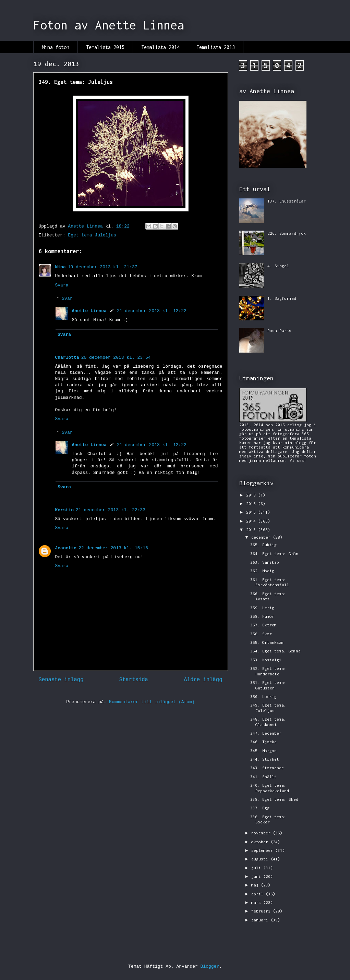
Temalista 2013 (216, 47)
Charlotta (67, 358)
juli (257, 868)
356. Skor (261, 634)
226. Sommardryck (287, 233)
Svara (62, 285)
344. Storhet (265, 759)
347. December (266, 733)
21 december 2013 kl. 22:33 (111, 510)
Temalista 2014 (160, 47)
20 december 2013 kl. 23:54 (116, 358)
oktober (261, 842)
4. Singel (278, 266)
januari (261, 920)
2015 (252, 512)
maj (256, 885)
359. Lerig (262, 608)
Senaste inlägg (61, 680)
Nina (61, 267)
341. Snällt (263, 777)
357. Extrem (263, 625)
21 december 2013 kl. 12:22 (152, 311)
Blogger (210, 966)
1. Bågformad (282, 298)
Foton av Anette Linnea (109, 25)
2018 (252, 495)
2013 (252, 530)
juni (257, 876)
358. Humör (262, 616)
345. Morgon (263, 751)
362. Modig (262, 571)
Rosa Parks (279, 330)
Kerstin (65, 510)
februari (262, 911)
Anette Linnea (89, 311)
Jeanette (66, 548)
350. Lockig (263, 696)
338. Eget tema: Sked (274, 799)
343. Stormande (267, 768)
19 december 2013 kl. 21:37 (103, 267)
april (258, 894)
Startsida (134, 680)
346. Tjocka (263, 742)
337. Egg (260, 808)
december (262, 537)
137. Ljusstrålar (287, 201)
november (262, 833)
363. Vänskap (265, 562)
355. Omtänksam (267, 642)
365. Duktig (263, 545)
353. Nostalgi (266, 660)
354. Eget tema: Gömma (275, 651)
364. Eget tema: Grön (274, 554)
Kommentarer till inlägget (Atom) (152, 702)
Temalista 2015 (105, 47)
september (263, 850)
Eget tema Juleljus (92, 235)
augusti (261, 859)
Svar (67, 299)
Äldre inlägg (203, 680)
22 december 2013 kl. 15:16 (113, 548)
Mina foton (56, 47)
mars (257, 902)
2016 (252, 504)
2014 (252, 521)
